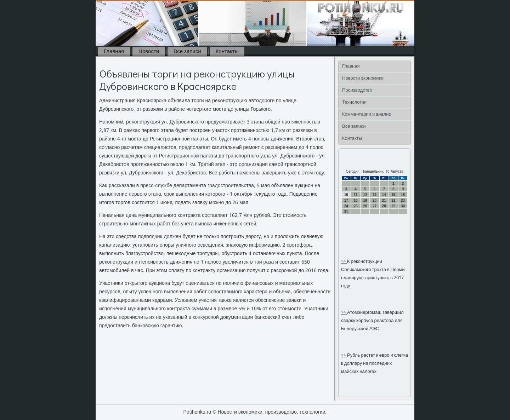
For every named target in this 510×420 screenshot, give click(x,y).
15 (393, 195)
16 (403, 195)
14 (384, 195)
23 (403, 200)
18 (355, 200)
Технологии (354, 102)
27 (375, 206)
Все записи (187, 52)
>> (344, 262)
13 (375, 195)
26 (365, 206)
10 (346, 195)
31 (346, 212)
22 (393, 200)
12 (365, 195)
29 (393, 206)
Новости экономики (363, 78)
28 (384, 206)
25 (355, 206)
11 (355, 195)
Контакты (227, 52)
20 (375, 200)
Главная (114, 52)
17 (346, 200)
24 (346, 206)
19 (365, 200)
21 (384, 200)
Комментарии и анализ (367, 114)
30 (403, 206)
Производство (357, 90)
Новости (149, 52)
